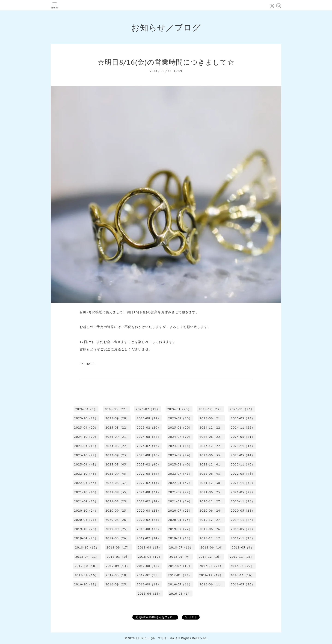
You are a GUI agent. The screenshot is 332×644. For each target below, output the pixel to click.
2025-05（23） (243, 418)
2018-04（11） (87, 557)
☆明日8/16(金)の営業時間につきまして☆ (166, 62)
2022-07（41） (180, 474)
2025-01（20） (180, 428)
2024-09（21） (117, 437)
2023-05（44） (243, 455)
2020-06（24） (211, 511)
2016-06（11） (211, 584)
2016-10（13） (86, 584)
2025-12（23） (210, 409)
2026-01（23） (179, 409)
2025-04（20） (86, 428)
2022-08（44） (149, 474)
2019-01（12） (180, 538)
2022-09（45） (117, 474)
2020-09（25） (117, 511)
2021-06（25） (211, 492)
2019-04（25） (86, 538)
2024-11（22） (243, 428)
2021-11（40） (243, 483)
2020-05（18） (243, 511)
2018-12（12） (211, 538)
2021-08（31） (149, 492)
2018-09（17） (118, 547)
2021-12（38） (211, 483)
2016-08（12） (149, 584)
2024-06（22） (211, 437)
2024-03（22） (117, 446)
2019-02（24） (149, 538)
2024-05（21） (243, 437)
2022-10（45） (86, 474)
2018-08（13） (150, 547)
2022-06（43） (211, 474)
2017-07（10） (180, 566)
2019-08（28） (149, 529)
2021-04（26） (86, 501)
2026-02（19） (148, 409)
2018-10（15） (87, 547)
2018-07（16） (181, 547)
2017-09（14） (118, 566)
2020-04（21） (86, 520)
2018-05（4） (243, 547)
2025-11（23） (242, 409)
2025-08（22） (149, 418)
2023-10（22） (86, 455)
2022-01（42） (180, 483)
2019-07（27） (180, 529)
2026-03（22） (116, 409)
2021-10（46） (86, 492)
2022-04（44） (86, 483)
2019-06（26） (211, 529)
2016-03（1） (180, 594)
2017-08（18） (149, 566)
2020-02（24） (149, 520)
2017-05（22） (242, 566)
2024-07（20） (180, 437)
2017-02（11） (149, 575)
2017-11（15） (242, 557)
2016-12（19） (211, 575)
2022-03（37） (117, 483)
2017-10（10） (87, 566)
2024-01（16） (180, 446)
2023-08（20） (149, 455)
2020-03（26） (117, 520)
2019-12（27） (211, 520)
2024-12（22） (211, 428)
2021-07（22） (180, 492)
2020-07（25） (180, 511)
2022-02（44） (149, 483)
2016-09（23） (117, 584)
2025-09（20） (117, 418)
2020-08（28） (149, 511)
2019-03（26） (117, 538)
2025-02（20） (149, 428)
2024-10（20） (86, 437)
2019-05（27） (243, 529)
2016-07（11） (180, 584)
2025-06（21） (211, 418)
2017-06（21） (211, 566)
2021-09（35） (117, 492)
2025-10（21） (86, 418)
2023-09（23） (117, 455)
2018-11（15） (243, 538)
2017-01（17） (180, 575)
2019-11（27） (243, 520)
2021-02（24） (149, 501)
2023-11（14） (243, 446)
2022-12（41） (211, 464)
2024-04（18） (86, 446)
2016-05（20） (243, 584)
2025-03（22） (117, 428)
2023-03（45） (117, 464)
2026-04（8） (86, 409)
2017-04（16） (86, 575)
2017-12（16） (210, 557)
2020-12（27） (211, 501)
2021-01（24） (180, 501)
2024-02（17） (149, 446)
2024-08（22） (149, 437)
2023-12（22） (211, 446)
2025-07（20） (180, 418)
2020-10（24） (86, 511)
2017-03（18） (117, 575)
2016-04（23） (150, 594)
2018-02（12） (150, 557)
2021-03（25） (117, 501)
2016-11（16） (242, 575)
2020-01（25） (180, 520)
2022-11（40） (243, 464)
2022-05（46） (243, 474)
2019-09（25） (117, 529)
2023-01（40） (180, 464)
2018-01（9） (180, 557)
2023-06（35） (211, 455)
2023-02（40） (149, 464)
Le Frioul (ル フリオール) (155, 638)
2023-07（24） (180, 455)
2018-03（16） (119, 557)
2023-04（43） (86, 464)
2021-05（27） (243, 492)
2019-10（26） (86, 529)
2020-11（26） (243, 501)
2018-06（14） (212, 547)
